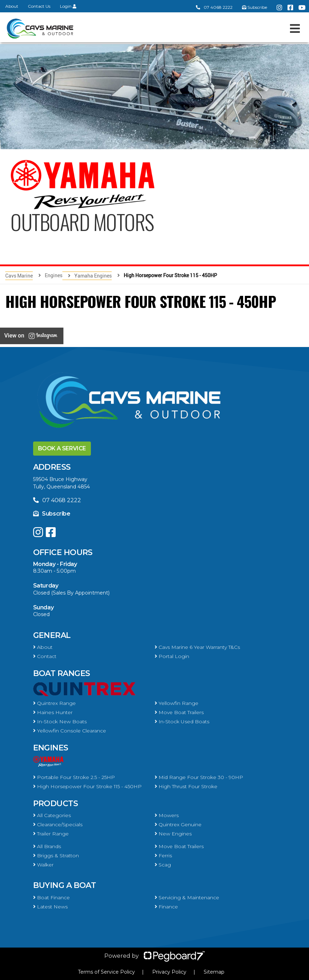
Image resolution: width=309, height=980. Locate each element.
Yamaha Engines (93, 276)
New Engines (173, 834)
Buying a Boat (65, 885)
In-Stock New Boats (60, 722)
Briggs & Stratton (56, 856)
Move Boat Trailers (179, 712)
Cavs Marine (19, 276)
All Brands (47, 846)
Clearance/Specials (58, 824)
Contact (45, 656)
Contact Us (39, 6)
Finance (166, 907)
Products (56, 804)
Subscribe (52, 514)
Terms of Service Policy (106, 972)
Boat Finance (51, 897)
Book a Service (62, 448)
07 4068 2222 (214, 7)
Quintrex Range (54, 703)
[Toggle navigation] (295, 29)
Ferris (163, 856)
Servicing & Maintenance (187, 897)
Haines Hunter (53, 712)
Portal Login (172, 656)
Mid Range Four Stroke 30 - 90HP (199, 777)
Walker (43, 865)
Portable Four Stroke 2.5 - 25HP (74, 777)
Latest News (50, 907)
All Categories (52, 815)
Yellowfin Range (177, 703)
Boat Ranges (62, 673)
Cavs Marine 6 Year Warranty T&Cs (197, 647)
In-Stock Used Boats (182, 722)
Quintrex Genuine (178, 824)
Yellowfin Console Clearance (70, 731)
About (12, 6)
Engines (51, 748)
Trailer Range (51, 834)
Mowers (167, 815)
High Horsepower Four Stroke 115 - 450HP (87, 786)
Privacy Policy (169, 972)
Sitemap (214, 972)
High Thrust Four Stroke (186, 786)
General (52, 635)
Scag (163, 865)
